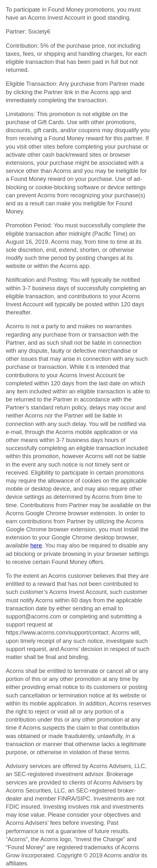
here (36, 546)
